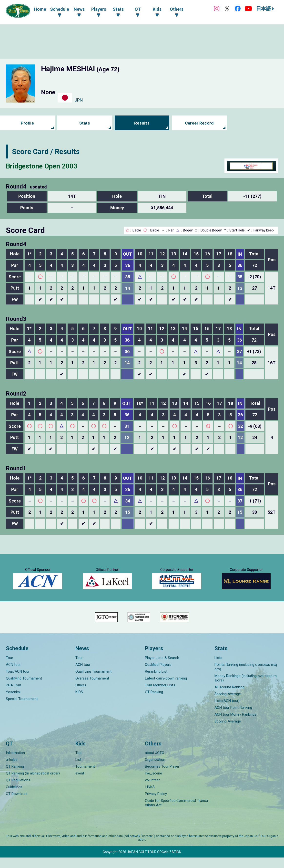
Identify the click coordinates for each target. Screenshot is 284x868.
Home (40, 9)
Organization (155, 770)
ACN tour (13, 675)
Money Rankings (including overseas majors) (246, 689)
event (80, 784)
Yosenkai (13, 702)
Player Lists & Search (162, 668)
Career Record (199, 123)
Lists (218, 668)
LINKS (150, 797)
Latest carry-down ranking (166, 689)
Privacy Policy (156, 804)
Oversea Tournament (92, 689)
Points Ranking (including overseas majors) (246, 677)
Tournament (85, 777)
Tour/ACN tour (18, 682)
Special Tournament (22, 709)
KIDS (79, 702)
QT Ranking (154, 702)
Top (78, 763)
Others (81, 696)
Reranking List (156, 682)
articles (12, 770)
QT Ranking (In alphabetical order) (33, 784)
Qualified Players (158, 675)
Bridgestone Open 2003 (45, 166)
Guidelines (14, 797)
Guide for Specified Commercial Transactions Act (176, 813)
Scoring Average (228, 704)
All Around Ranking (229, 698)
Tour (10, 668)
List (78, 770)
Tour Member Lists (160, 696)
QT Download (17, 804)
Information (15, 763)
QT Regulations (18, 791)
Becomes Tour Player (162, 777)
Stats (85, 123)
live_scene (153, 784)
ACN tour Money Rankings (235, 725)
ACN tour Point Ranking (233, 718)
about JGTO (155, 763)
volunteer (152, 791)
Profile (27, 123)
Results (142, 123)
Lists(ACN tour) (227, 711)
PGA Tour (14, 696)
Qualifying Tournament (24, 689)
